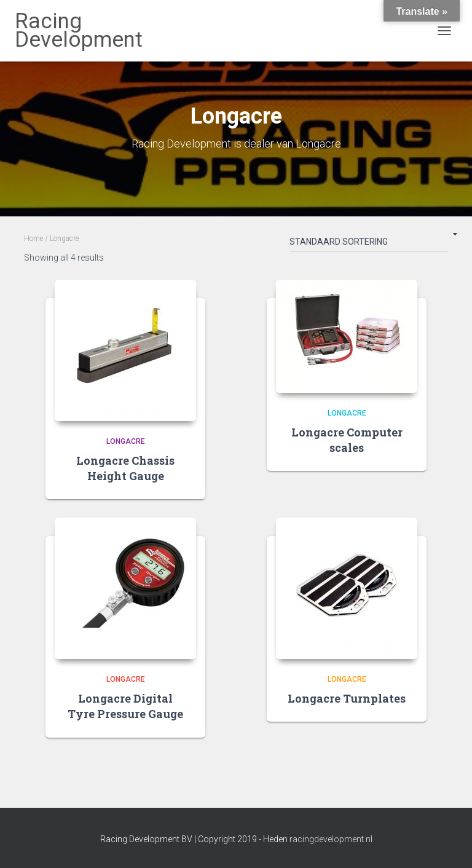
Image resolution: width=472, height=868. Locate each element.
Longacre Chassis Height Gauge (125, 468)
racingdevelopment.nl (331, 839)
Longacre (126, 441)
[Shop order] (369, 244)
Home (33, 239)
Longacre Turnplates (347, 698)
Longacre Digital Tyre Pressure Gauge (125, 706)
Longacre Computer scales (347, 440)
